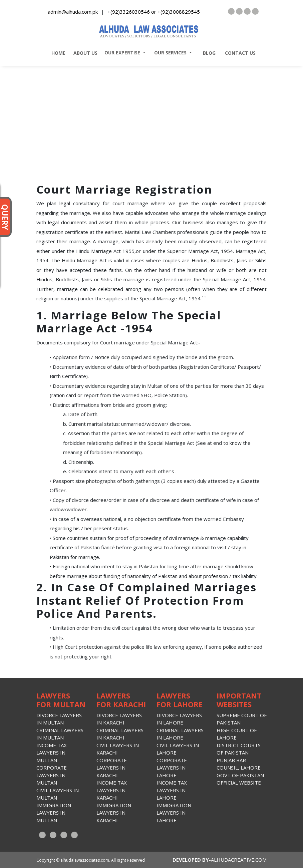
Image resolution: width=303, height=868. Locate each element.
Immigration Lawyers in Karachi (114, 813)
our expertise (121, 53)
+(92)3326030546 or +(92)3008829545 (154, 12)
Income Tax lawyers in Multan (52, 753)
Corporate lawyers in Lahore (172, 768)
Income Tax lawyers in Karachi (112, 790)
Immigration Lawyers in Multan (54, 813)
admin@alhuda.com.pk (73, 12)
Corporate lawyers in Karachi (112, 768)
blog (207, 53)
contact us (238, 53)
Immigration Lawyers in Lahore (174, 813)
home (56, 53)
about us (84, 53)
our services (169, 53)
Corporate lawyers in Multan (52, 775)
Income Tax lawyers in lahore (172, 790)
